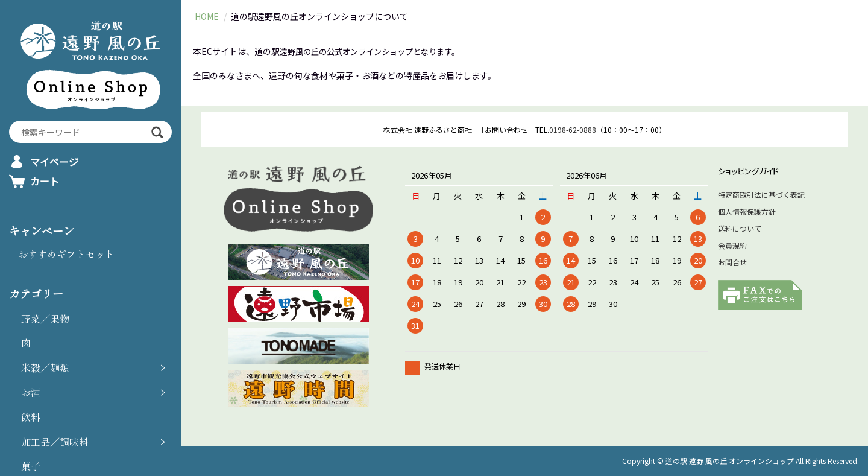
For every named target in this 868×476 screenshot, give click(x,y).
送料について (740, 228)
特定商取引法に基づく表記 (761, 195)
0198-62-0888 (573, 129)
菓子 (31, 466)
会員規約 (732, 245)
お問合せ (732, 262)
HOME (207, 16)
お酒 (31, 392)
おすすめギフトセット (66, 254)
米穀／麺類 (45, 367)
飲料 (31, 417)
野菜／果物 (45, 319)
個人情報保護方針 (747, 211)
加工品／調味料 (55, 442)
